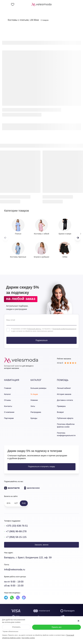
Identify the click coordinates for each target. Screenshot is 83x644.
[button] (78, 238)
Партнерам (9, 418)
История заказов (64, 394)
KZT (16, 503)
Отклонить (16, 627)
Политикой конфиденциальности (64, 329)
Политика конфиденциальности (66, 434)
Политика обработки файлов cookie (66, 425)
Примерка (61, 406)
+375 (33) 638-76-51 (17, 526)
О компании (9, 412)
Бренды (34, 418)
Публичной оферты (34, 329)
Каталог (7, 394)
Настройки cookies (28, 638)
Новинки (34, 400)
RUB (24, 503)
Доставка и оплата (65, 400)
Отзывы (8, 400)
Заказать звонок (41, 545)
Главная (8, 388)
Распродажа (36, 412)
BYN (9, 503)
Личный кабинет (64, 388)
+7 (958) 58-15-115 (16, 537)
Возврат (60, 412)
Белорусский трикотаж (13, 366)
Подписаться (41, 340)
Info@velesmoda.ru (15, 570)
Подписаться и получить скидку (41, 466)
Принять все (56, 627)
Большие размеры (38, 388)
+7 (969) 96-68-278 (16, 531)
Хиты (33, 406)
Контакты (8, 406)
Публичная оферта (65, 418)
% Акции (34, 394)
